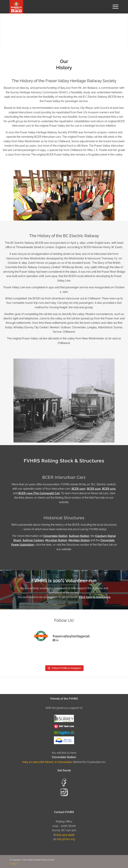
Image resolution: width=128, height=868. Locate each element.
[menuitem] (114, 7)
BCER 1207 (79, 489)
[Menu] (114, 7)
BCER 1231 (109, 489)
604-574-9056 (65, 835)
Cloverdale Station (55, 536)
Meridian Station (79, 540)
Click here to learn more (95, 597)
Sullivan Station (79, 536)
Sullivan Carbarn (33, 540)
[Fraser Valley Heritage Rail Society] (53, 7)
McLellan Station (56, 540)
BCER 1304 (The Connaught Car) (39, 493)
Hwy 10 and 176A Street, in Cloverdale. (48, 762)
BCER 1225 (94, 489)
